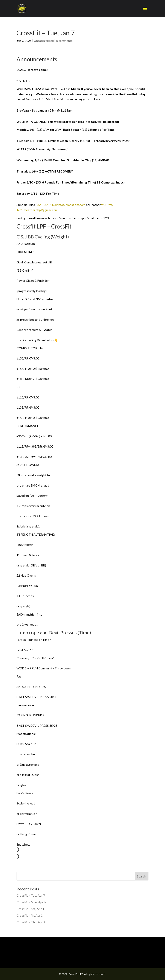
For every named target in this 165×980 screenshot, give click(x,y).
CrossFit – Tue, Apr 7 (31, 895)
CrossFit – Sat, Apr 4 (30, 909)
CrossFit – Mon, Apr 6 (31, 902)
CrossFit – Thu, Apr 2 (31, 922)
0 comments (64, 41)
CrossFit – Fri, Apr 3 (30, 915)
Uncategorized (44, 41)
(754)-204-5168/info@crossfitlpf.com (60, 205)
